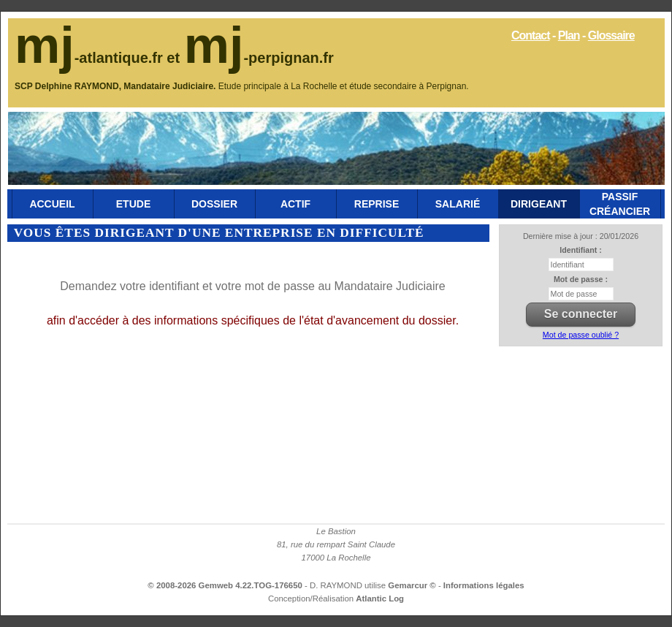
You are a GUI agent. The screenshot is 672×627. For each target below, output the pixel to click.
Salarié (458, 204)
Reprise (377, 204)
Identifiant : (580, 250)
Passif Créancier (620, 204)
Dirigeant (539, 204)
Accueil (52, 204)
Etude (133, 204)
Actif (295, 204)
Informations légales (484, 585)
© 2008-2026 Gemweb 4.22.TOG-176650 (225, 585)
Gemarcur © (413, 585)
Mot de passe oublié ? (581, 335)
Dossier (214, 204)
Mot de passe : (581, 279)
